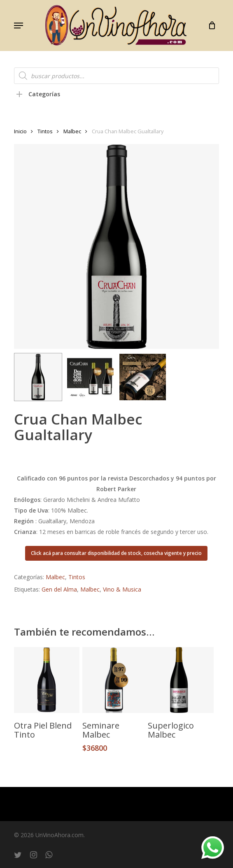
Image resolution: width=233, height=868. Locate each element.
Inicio (20, 131)
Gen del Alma (59, 589)
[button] (19, 26)
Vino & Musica (122, 589)
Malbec (72, 131)
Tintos (45, 131)
